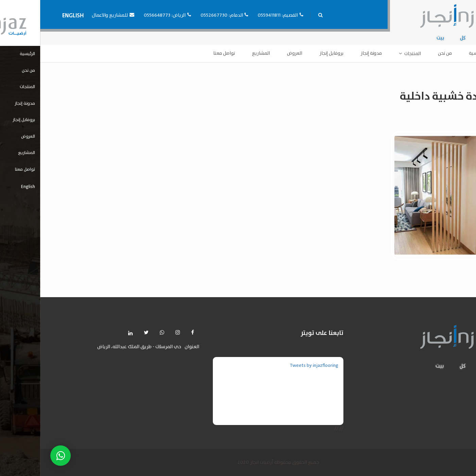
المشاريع (221, 53)
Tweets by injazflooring (274, 365)
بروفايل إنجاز (291, 53)
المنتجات (372, 54)
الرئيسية (437, 53)
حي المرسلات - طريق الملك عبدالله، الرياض (99, 347)
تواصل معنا (184, 53)
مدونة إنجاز (331, 53)
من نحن (405, 53)
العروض (254, 53)
